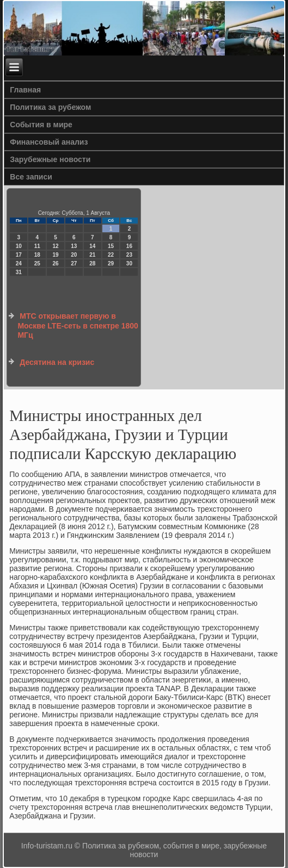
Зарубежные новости (50, 159)
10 (19, 246)
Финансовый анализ (49, 142)
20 (74, 255)
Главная (25, 90)
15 (111, 246)
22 (111, 255)
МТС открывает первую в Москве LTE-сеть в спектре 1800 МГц (78, 325)
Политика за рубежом (50, 107)
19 (55, 255)
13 (74, 246)
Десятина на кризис (57, 362)
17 (19, 255)
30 (129, 263)
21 (92, 255)
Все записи (31, 177)
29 (111, 263)
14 (92, 246)
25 (37, 263)
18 (37, 255)
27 (74, 263)
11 (37, 246)
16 (129, 246)
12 (55, 246)
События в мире (41, 125)
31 (19, 272)
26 (55, 263)
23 (129, 255)
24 (19, 263)
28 (92, 263)
